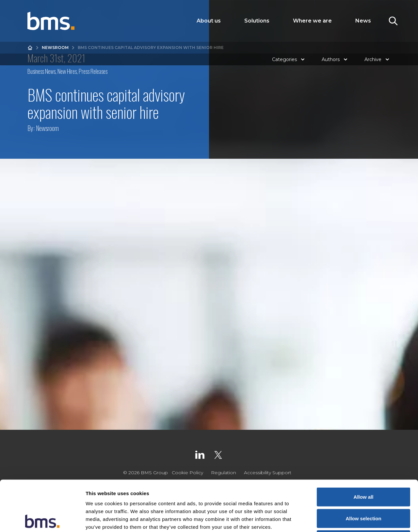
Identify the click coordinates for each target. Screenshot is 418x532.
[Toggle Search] (393, 21)
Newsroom (55, 48)
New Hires (67, 71)
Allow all (364, 446)
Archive (378, 59)
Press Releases (93, 71)
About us (209, 21)
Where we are (312, 21)
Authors (335, 59)
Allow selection (363, 468)
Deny (364, 489)
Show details (343, 519)
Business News (41, 71)
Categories (289, 59)
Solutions (257, 21)
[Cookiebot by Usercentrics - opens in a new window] (42, 519)
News (363, 21)
